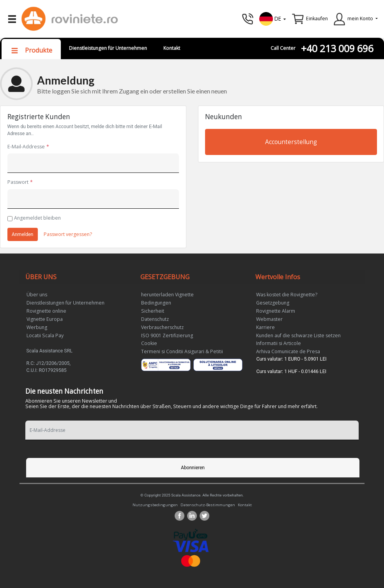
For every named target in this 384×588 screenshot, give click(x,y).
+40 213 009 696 (337, 48)
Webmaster (269, 319)
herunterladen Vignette (167, 295)
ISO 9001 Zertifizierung (167, 335)
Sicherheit (153, 311)
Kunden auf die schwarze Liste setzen (298, 335)
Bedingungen (156, 303)
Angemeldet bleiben (37, 218)
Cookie (149, 343)
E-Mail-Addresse (26, 147)
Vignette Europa (45, 319)
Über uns (37, 295)
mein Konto (360, 18)
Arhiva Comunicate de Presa (288, 351)
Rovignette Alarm (276, 311)
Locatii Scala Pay (45, 335)
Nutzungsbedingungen (155, 505)
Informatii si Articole (279, 343)
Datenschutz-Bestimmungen (208, 505)
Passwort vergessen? (68, 234)
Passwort (18, 182)
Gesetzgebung (273, 303)
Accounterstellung (291, 142)
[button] (273, 18)
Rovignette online (46, 311)
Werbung (37, 327)
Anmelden (22, 234)
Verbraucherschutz (162, 327)
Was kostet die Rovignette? (287, 295)
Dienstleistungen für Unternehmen (108, 48)
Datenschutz (155, 319)
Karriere (265, 327)
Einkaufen (317, 18)
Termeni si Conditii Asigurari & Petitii (182, 351)
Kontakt (172, 48)
